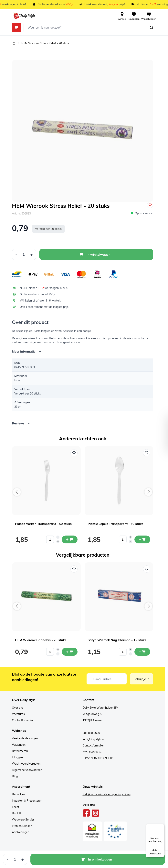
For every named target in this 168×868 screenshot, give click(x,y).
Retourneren (20, 751)
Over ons (18, 708)
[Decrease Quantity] (16, 254)
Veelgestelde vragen (25, 738)
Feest (16, 807)
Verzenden (19, 745)
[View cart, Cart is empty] (149, 16)
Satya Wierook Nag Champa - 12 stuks (117, 640)
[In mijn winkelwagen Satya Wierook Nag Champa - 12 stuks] (142, 652)
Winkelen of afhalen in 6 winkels (40, 301)
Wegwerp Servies (23, 820)
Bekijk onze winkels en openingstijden (107, 794)
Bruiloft (17, 813)
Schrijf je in (142, 679)
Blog (15, 776)
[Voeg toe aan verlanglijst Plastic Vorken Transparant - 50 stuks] (74, 453)
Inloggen (17, 757)
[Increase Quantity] (31, 254)
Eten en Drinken (22, 826)
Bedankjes (19, 794)
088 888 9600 (91, 733)
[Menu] (162, 826)
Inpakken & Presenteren (27, 801)
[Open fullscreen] (83, 131)
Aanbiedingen (21, 832)
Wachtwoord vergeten (26, 764)
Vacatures (18, 714)
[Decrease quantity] (58, 542)
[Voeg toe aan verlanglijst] (150, 205)
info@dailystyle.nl (93, 739)
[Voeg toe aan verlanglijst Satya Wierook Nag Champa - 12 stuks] (147, 569)
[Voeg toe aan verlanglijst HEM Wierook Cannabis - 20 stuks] (74, 569)
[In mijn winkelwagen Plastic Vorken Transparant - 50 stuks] (70, 539)
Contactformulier (23, 720)
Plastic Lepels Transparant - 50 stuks (115, 524)
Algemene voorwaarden (27, 770)
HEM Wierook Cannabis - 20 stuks (41, 640)
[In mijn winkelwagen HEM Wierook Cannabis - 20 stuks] (70, 652)
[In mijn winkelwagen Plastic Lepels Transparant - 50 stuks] (142, 539)
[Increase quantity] (58, 537)
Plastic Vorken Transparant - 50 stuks (43, 524)
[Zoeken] (152, 28)
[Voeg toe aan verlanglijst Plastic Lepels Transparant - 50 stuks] (147, 453)
